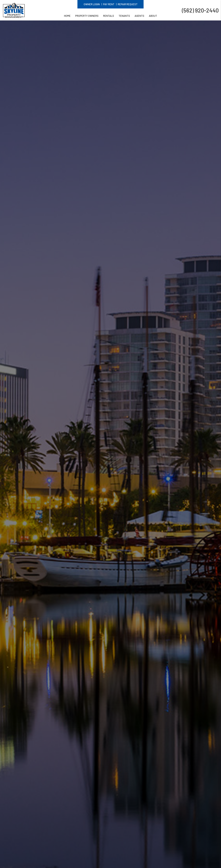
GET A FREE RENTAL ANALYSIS (85, 830)
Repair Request (128, 4)
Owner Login (92, 4)
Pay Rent (109, 4)
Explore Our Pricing (136, 830)
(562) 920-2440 (200, 10)
